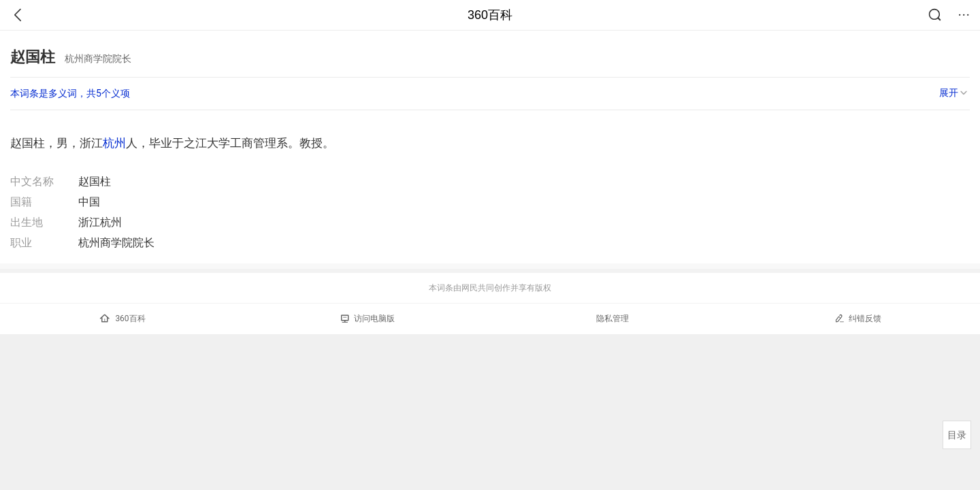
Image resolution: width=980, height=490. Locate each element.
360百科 (490, 15)
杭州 (114, 143)
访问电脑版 (368, 318)
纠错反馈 (858, 318)
